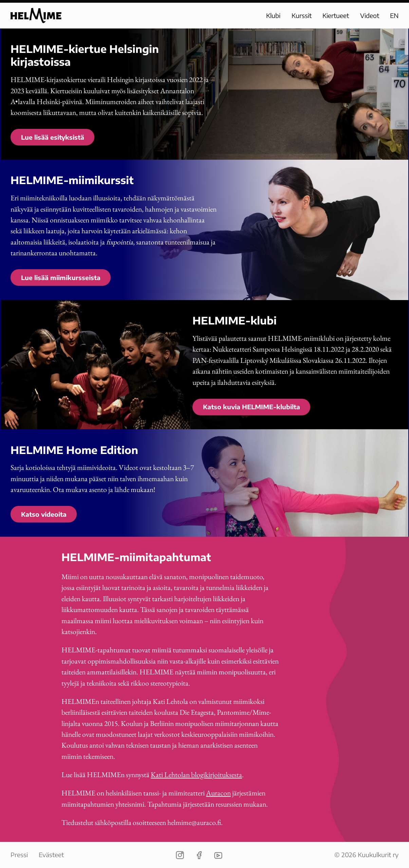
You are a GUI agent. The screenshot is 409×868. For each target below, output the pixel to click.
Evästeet (51, 855)
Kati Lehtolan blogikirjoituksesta (196, 774)
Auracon (218, 793)
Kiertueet (336, 15)
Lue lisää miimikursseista (61, 278)
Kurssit (302, 15)
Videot (370, 15)
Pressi (19, 855)
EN (394, 15)
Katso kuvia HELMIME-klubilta (252, 407)
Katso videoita (44, 514)
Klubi (273, 15)
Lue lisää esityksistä (53, 137)
